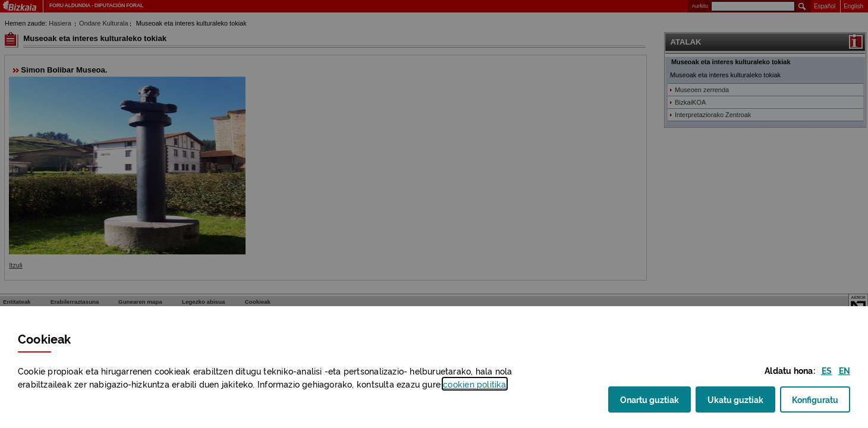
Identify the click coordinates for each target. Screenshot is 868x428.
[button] (827, 370)
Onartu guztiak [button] (650, 399)
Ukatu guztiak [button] (735, 399)
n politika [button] (474, 384)
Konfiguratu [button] (821, 403)
